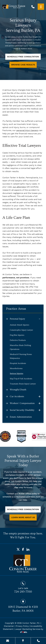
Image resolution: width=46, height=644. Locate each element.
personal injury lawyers (27, 130)
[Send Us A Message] (8, 641)
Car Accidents (17, 396)
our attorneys (19, 187)
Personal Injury (17, 319)
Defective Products (18, 340)
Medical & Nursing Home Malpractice (21, 356)
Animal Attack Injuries (20, 325)
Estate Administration (21, 417)
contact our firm (10, 287)
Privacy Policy (22, 626)
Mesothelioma (16, 368)
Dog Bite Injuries (17, 335)
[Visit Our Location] (23, 641)
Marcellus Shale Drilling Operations (20, 347)
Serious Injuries (16, 374)
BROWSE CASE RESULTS (23, 65)
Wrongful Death (18, 390)
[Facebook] (23, 549)
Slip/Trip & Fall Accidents (21, 379)
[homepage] (23, 564)
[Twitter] (18, 549)
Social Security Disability (22, 410)
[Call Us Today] (38, 641)
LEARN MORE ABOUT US (23, 517)
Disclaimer (9, 626)
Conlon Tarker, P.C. (31, 623)
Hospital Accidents (18, 363)
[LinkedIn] (28, 549)
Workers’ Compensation (22, 403)
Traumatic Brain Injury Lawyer (23, 384)
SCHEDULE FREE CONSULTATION (23, 57)
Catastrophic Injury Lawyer (21, 330)
